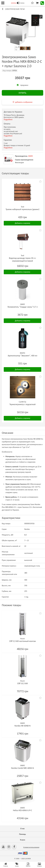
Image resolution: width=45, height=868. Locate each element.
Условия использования (31, 847)
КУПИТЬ (22, 93)
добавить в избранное (24, 102)
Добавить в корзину (23, 223)
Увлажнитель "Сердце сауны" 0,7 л (23, 307)
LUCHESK (28, 859)
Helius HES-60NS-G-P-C (23, 810)
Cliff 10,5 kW (23, 683)
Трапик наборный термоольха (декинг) (22, 209)
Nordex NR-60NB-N (23, 726)
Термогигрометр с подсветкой (22, 404)
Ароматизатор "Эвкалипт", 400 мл (22, 356)
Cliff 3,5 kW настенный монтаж (22, 641)
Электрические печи (15, 9)
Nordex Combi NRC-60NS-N (22, 768)
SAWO (31, 156)
